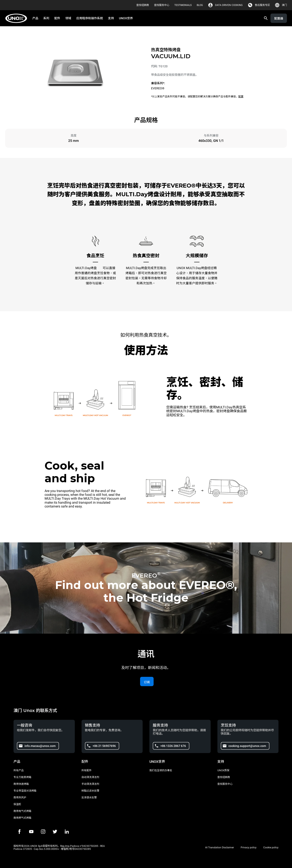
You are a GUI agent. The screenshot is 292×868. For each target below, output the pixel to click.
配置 (241, 97)
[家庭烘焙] (17, 18)
